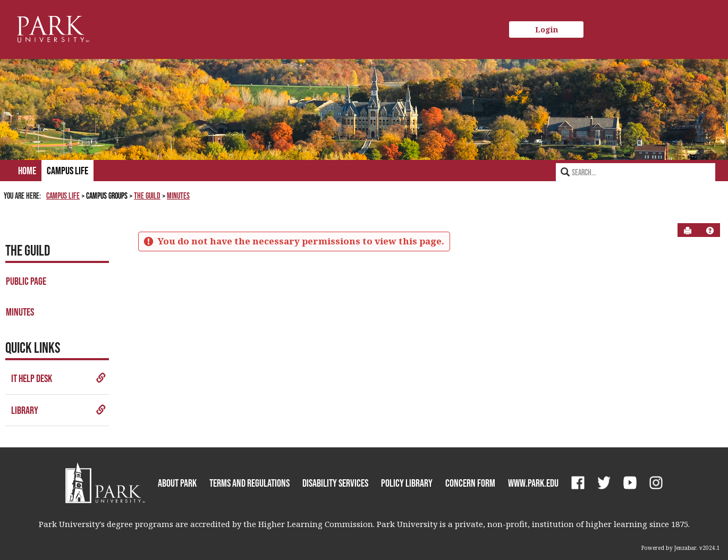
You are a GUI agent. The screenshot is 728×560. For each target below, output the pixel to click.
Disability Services (335, 483)
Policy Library (407, 483)
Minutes (178, 196)
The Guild (147, 196)
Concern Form (470, 483)
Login (547, 29)
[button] (710, 231)
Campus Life (67, 171)
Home (27, 171)
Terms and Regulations (249, 483)
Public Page (26, 281)
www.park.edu (533, 483)
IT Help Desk (59, 378)
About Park (177, 483)
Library (59, 410)
